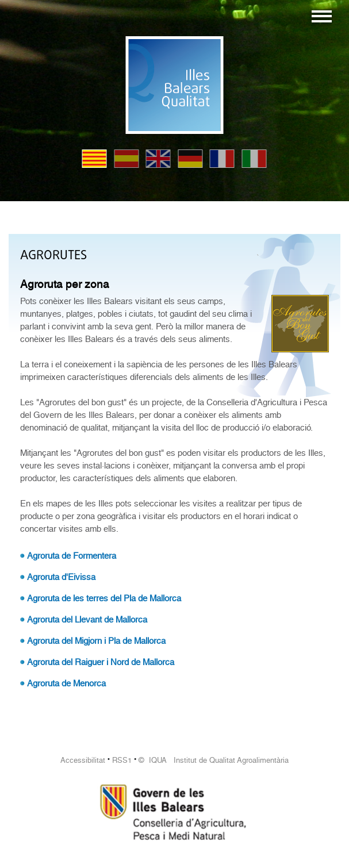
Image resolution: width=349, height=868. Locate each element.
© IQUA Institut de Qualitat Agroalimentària (214, 760)
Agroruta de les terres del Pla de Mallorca (104, 598)
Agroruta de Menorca (66, 683)
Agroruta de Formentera (72, 556)
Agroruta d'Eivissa (61, 577)
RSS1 (122, 760)
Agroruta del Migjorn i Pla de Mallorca (96, 641)
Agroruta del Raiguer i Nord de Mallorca (101, 662)
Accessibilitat (83, 760)
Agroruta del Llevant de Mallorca (87, 620)
